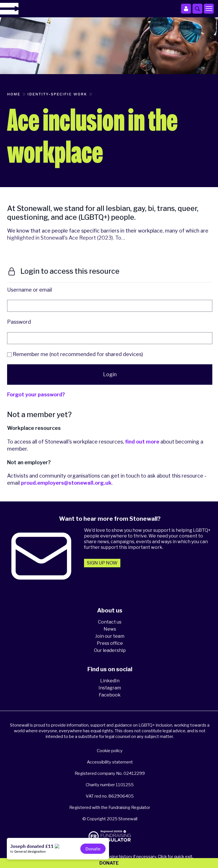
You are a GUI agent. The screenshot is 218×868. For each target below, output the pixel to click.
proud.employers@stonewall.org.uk (66, 483)
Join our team (110, 636)
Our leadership (110, 650)
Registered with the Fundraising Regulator (110, 808)
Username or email (30, 290)
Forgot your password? (36, 395)
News (110, 629)
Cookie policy (110, 751)
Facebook (110, 695)
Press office (110, 643)
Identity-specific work (57, 94)
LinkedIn (110, 681)
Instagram (110, 688)
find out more (142, 442)
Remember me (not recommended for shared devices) (75, 354)
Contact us (110, 622)
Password (19, 322)
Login (110, 374)
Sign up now (102, 563)
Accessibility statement (110, 762)
